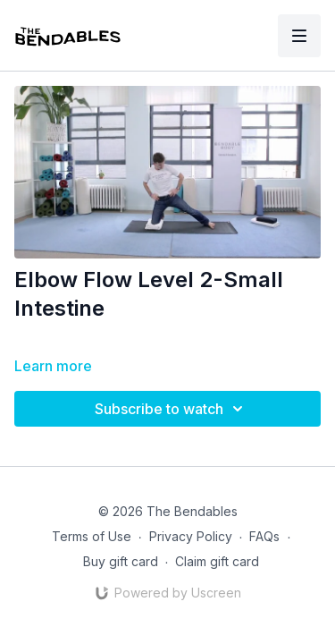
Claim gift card (217, 561)
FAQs (264, 536)
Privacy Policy (191, 536)
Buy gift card (121, 561)
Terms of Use (92, 536)
